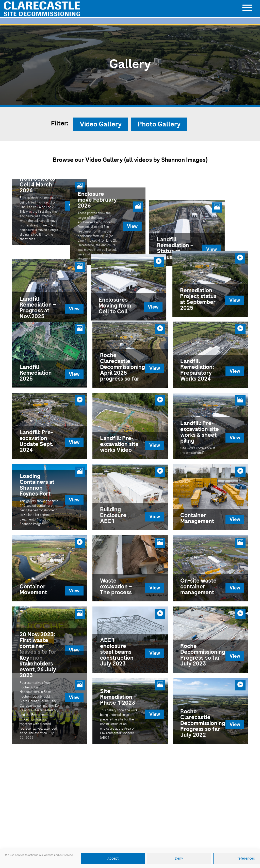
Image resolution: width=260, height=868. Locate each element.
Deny (179, 858)
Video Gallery (101, 124)
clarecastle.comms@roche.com (157, 823)
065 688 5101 (137, 816)
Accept (113, 858)
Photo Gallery (159, 124)
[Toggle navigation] (247, 9)
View (74, 206)
